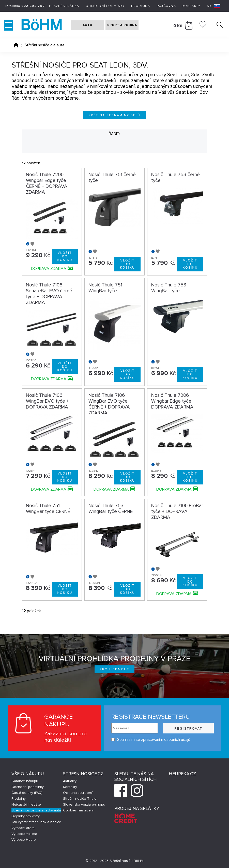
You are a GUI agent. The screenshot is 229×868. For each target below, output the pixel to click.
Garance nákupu (25, 781)
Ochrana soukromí (78, 793)
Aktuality (70, 781)
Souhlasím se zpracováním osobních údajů (151, 740)
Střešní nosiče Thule (80, 799)
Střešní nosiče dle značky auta (36, 810)
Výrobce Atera (23, 828)
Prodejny (19, 799)
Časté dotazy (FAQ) (27, 793)
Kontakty (191, 6)
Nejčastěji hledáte (26, 804)
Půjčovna (166, 6)
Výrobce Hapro (24, 840)
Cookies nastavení (78, 810)
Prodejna (141, 6)
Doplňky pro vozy (26, 816)
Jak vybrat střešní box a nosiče (36, 822)
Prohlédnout (114, 669)
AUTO (88, 25)
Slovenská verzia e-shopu (84, 804)
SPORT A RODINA (122, 25)
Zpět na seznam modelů (114, 115)
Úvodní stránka (16, 45)
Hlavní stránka (64, 6)
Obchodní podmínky (105, 6)
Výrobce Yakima (24, 834)
